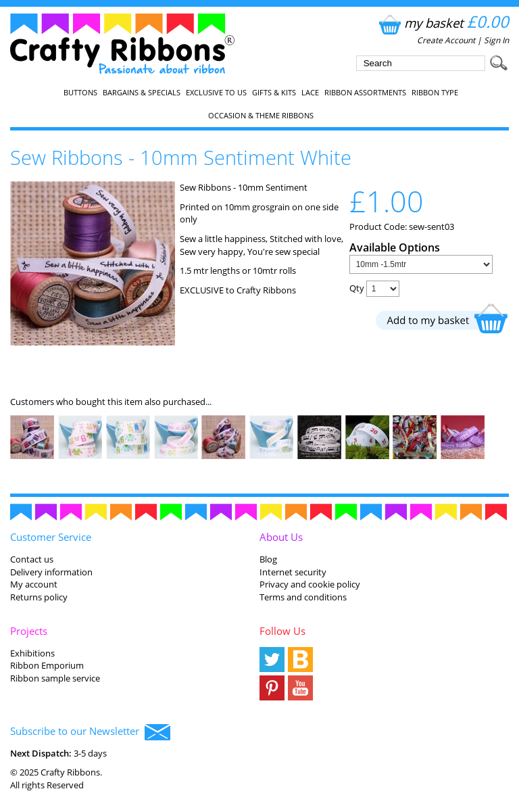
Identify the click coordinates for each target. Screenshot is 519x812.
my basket (442, 23)
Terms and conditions (303, 597)
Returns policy (39, 597)
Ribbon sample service (55, 678)
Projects (29, 631)
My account (34, 584)
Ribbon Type (435, 93)
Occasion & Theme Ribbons (261, 116)
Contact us (32, 559)
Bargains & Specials (142, 93)
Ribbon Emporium (47, 665)
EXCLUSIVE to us (216, 93)
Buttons (80, 93)
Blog (268, 559)
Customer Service (51, 537)
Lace (310, 93)
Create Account (446, 40)
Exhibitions (32, 653)
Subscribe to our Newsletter (90, 732)
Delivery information (51, 572)
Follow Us (282, 631)
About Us (281, 537)
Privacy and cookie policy (310, 584)
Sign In (496, 40)
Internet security (293, 572)
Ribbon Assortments (365, 93)
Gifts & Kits (274, 93)
